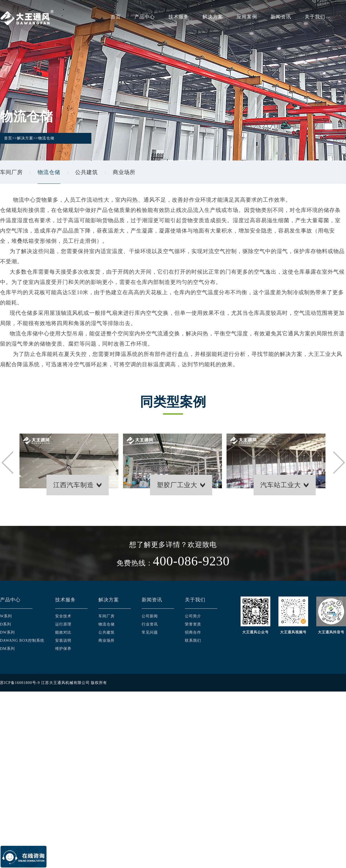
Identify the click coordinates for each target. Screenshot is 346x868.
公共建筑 (86, 172)
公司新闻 (150, 616)
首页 (116, 17)
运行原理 (63, 624)
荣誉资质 (193, 624)
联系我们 (193, 641)
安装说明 (63, 641)
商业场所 (124, 172)
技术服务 (179, 17)
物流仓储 (46, 138)
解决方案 (213, 17)
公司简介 (193, 616)
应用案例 (247, 17)
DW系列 (7, 632)
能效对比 (63, 632)
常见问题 (150, 632)
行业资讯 (150, 624)
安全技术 (63, 616)
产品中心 (145, 17)
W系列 (6, 616)
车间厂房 (11, 172)
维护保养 (63, 649)
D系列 (6, 624)
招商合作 (193, 632)
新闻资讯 (281, 17)
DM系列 (7, 649)
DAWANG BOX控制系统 (22, 641)
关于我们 (315, 17)
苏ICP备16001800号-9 (20, 683)
